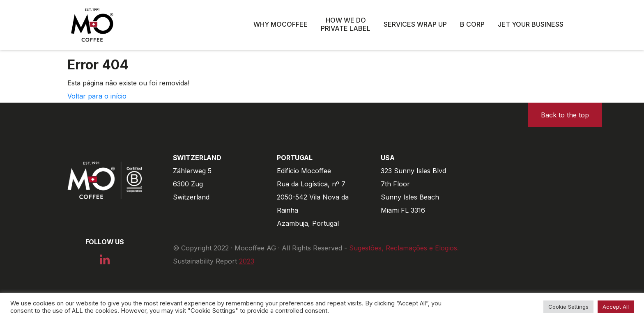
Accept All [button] (616, 307)
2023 (247, 261)
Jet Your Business (531, 24)
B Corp (472, 24)
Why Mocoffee (281, 24)
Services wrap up (415, 24)
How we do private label (346, 24)
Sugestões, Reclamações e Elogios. (404, 248)
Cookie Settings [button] (568, 307)
